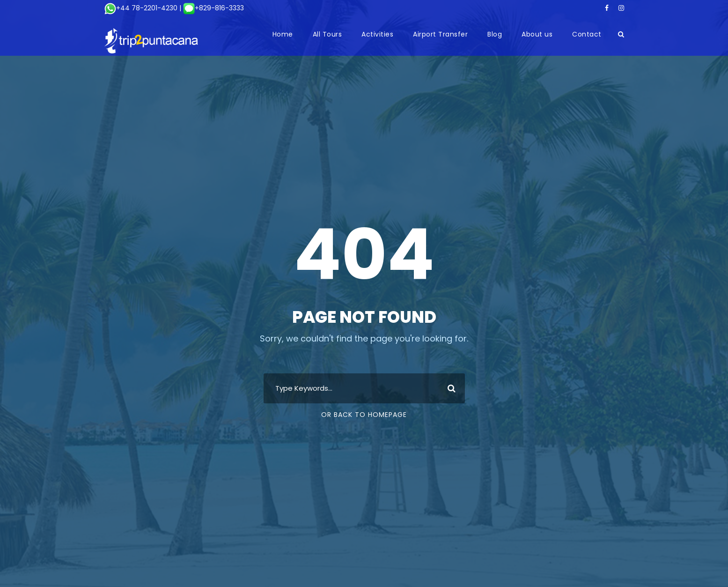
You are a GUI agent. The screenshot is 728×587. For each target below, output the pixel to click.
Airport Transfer (440, 34)
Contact (587, 34)
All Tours (327, 34)
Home (283, 34)
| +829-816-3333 (211, 8)
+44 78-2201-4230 (141, 8)
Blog (495, 34)
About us (537, 34)
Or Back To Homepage (364, 415)
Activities (377, 34)
